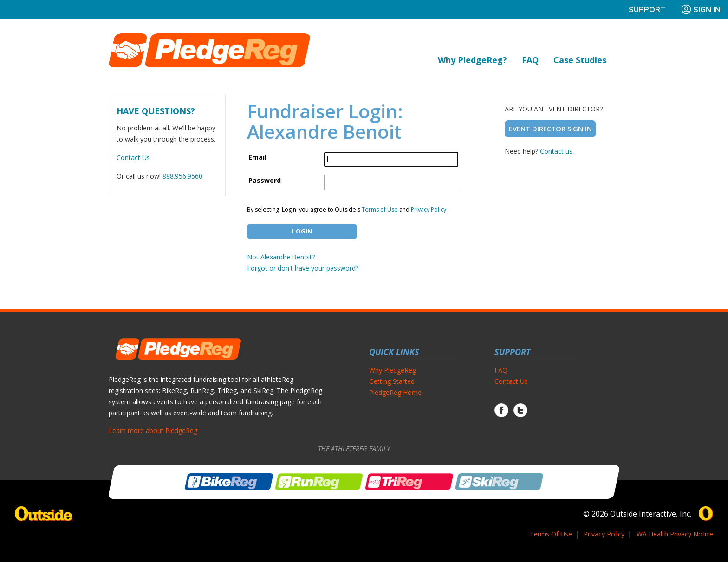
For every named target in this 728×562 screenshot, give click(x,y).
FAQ (530, 60)
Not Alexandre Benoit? (281, 257)
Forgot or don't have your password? (303, 268)
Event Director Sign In (550, 129)
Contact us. (557, 151)
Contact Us (133, 158)
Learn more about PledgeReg (153, 430)
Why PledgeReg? (472, 60)
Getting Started (392, 381)
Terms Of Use (551, 534)
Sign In (701, 9)
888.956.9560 (182, 176)
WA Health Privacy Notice (675, 534)
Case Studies (580, 60)
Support (647, 9)
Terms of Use (380, 210)
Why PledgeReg (393, 370)
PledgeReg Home (395, 392)
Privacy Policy (429, 210)
